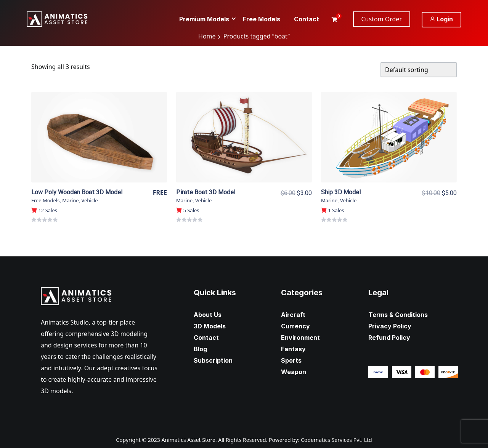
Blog (200, 349)
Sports (291, 360)
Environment (300, 338)
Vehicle (89, 200)
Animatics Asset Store (188, 440)
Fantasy (293, 349)
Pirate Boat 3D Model (206, 192)
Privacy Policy (390, 326)
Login (441, 19)
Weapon (294, 372)
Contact (206, 338)
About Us (208, 315)
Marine (70, 200)
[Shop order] (419, 70)
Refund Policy (389, 338)
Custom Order (382, 19)
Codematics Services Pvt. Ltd (336, 440)
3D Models (210, 326)
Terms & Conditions (398, 315)
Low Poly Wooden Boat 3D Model (77, 192)
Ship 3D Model (341, 192)
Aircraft (293, 315)
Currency (295, 326)
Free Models (45, 200)
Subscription (213, 360)
